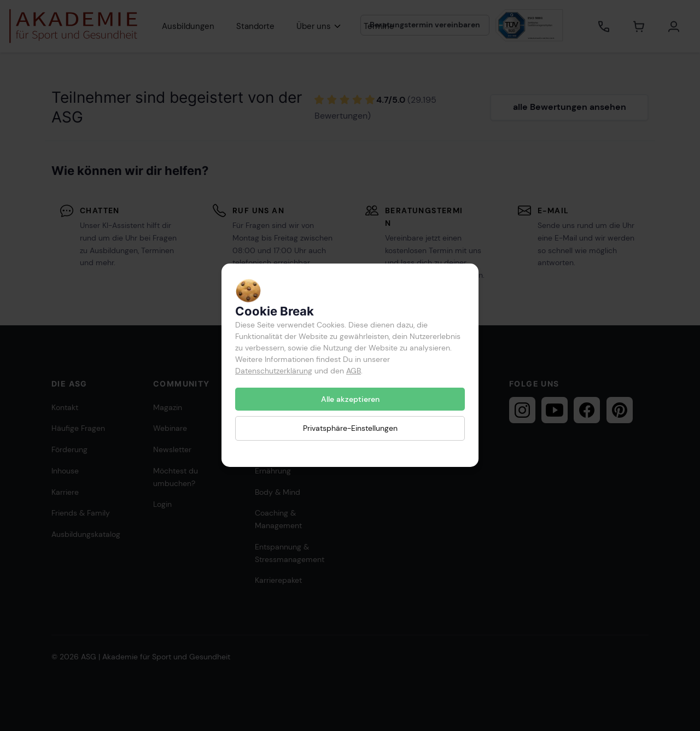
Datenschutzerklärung (274, 371)
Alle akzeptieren (350, 399)
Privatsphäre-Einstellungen (350, 429)
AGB (354, 371)
